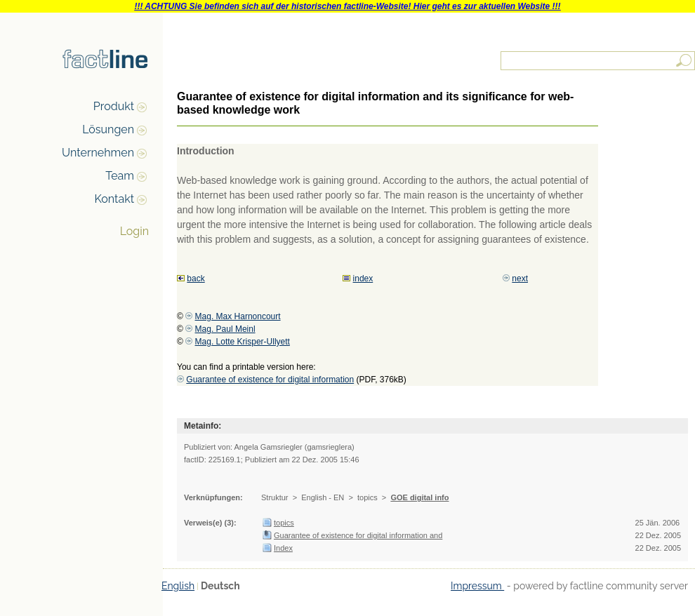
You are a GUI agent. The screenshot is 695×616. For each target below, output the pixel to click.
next (520, 279)
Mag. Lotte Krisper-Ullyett (243, 342)
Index (283, 548)
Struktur (275, 497)
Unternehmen (98, 153)
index (363, 279)
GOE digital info (419, 497)
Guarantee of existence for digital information (270, 380)
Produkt (114, 106)
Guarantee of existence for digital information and (358, 535)
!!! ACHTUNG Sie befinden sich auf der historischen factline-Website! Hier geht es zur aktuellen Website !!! (347, 6)
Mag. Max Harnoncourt (238, 316)
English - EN (323, 497)
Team (120, 176)
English (178, 586)
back (196, 279)
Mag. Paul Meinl (225, 329)
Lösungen (108, 129)
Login (134, 231)
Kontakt (114, 199)
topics (368, 497)
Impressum (477, 586)
